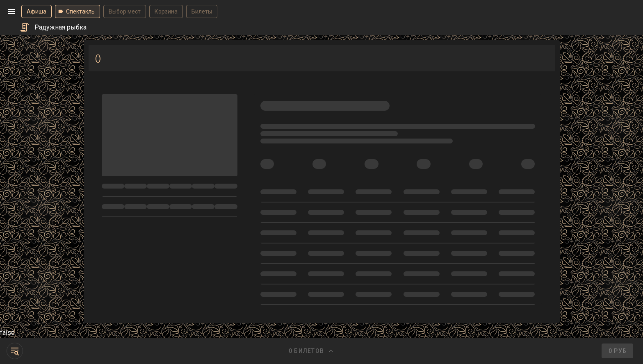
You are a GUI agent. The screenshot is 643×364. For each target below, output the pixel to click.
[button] (11, 11)
